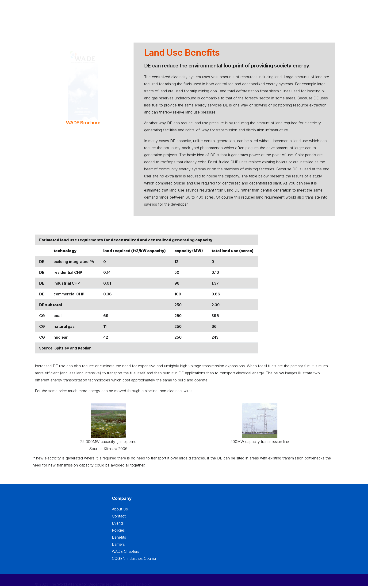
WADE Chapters (126, 554)
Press (285, 18)
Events (118, 526)
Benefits (119, 540)
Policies (118, 533)
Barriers (118, 547)
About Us (163, 15)
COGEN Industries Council (134, 561)
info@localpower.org (53, 552)
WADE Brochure (83, 123)
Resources (265, 16)
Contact (119, 519)
